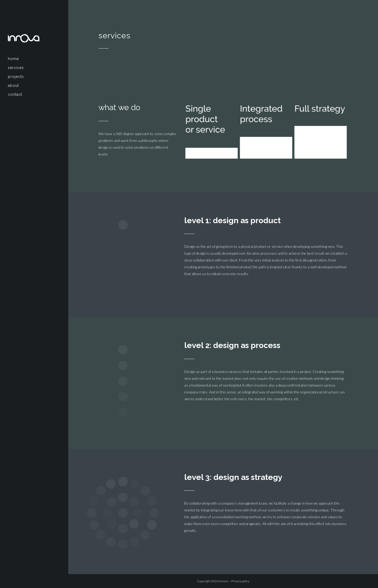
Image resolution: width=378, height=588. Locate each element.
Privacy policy (240, 581)
